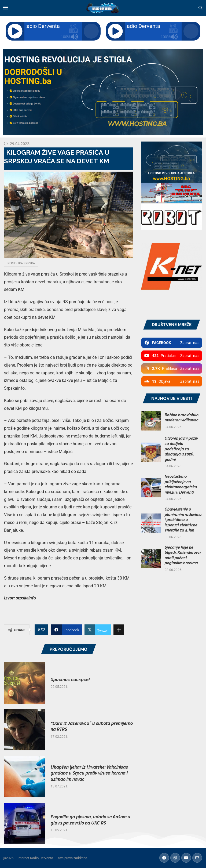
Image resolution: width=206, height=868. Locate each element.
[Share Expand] (119, 630)
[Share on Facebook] (67, 630)
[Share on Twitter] (98, 630)
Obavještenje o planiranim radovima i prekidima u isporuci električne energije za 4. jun (183, 520)
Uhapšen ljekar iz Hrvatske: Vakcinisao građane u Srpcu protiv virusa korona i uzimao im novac (89, 773)
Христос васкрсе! (70, 680)
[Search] (200, 8)
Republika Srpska (21, 263)
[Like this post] (43, 630)
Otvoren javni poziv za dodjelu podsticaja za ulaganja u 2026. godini (181, 449)
